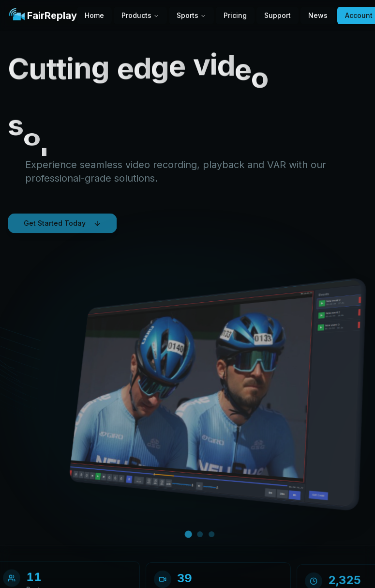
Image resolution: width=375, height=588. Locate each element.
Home (94, 15)
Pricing (235, 15)
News (318, 15)
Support (277, 15)
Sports (191, 15)
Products (140, 15)
